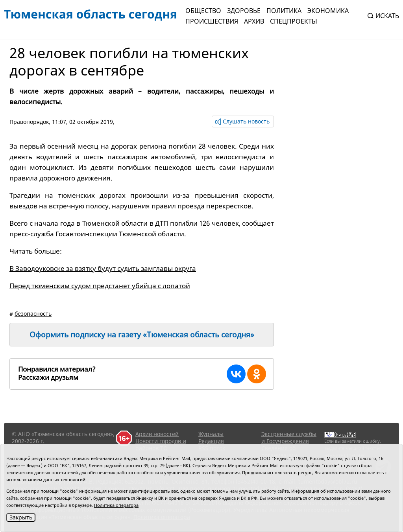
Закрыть (21, 517)
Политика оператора (116, 505)
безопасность (33, 314)
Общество (203, 11)
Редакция (211, 441)
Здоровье (244, 11)
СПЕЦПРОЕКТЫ (294, 21)
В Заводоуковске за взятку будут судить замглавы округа (103, 268)
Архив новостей (157, 434)
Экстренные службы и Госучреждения (289, 437)
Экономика (328, 11)
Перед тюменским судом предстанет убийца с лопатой (100, 286)
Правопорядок (29, 122)
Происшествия (212, 21)
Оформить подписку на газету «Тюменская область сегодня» (142, 335)
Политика (284, 11)
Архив (254, 21)
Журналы (211, 434)
